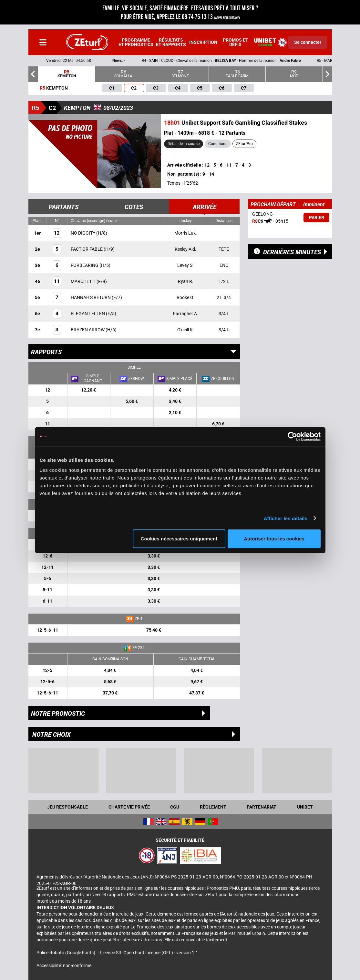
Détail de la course (184, 144)
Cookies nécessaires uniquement (179, 539)
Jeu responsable (67, 807)
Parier (317, 218)
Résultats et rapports (171, 42)
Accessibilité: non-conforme (64, 965)
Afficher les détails (286, 518)
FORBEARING (85, 265)
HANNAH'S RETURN (91, 297)
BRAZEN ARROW (88, 330)
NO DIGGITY (83, 233)
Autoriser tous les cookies (274, 539)
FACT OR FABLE (87, 249)
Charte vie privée (129, 807)
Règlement (213, 807)
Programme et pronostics (136, 42)
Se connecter (308, 42)
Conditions (218, 144)
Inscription (203, 42)
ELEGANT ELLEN (88, 314)
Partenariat (262, 807)
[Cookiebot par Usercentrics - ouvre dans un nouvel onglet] (292, 436)
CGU (175, 807)
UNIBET (305, 807)
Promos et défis (236, 42)
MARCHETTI (84, 281)
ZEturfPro (244, 144)
